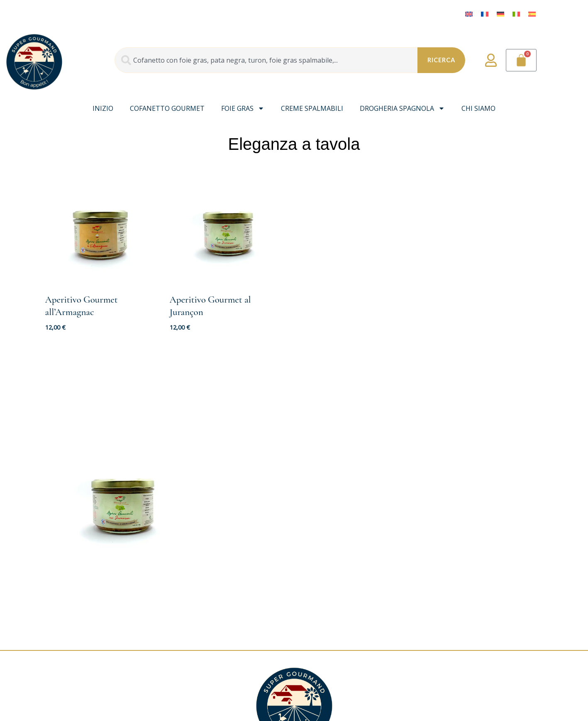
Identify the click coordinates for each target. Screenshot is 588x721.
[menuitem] (469, 13)
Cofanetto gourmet (167, 108)
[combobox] (265, 60)
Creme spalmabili (312, 108)
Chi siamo (478, 108)
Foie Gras (243, 108)
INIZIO (103, 108)
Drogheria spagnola (402, 108)
